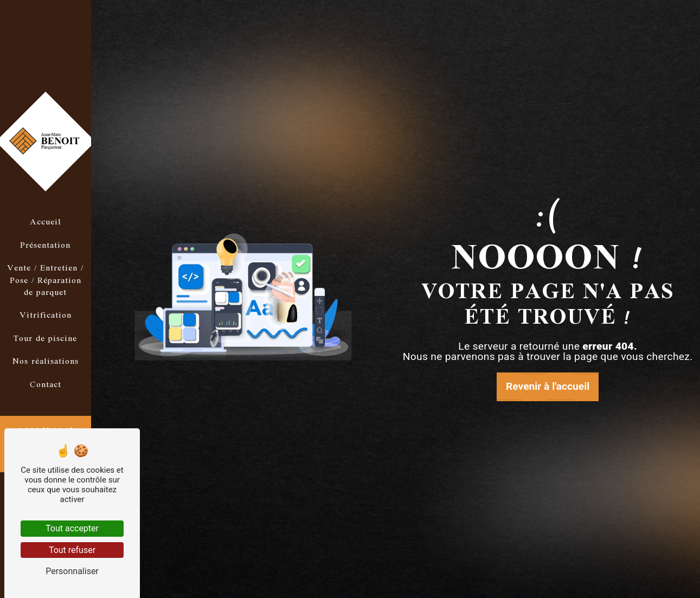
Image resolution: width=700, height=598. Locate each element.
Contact (46, 385)
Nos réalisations (46, 362)
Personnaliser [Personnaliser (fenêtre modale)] (72, 571)
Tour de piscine (45, 339)
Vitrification (46, 316)
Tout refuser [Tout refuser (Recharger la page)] (72, 550)
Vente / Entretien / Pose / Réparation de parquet (45, 281)
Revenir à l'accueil (548, 386)
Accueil (46, 222)
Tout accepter (72, 528)
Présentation (45, 246)
